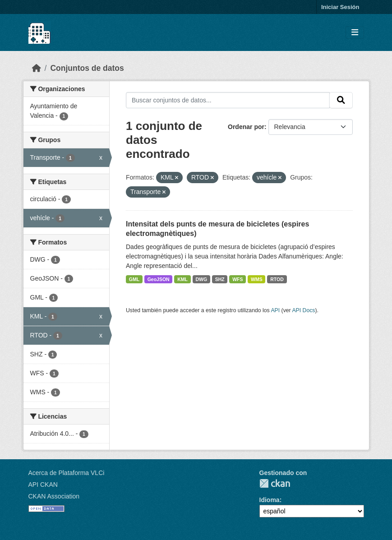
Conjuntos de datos (87, 68)
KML (182, 279)
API (275, 310)
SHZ (220, 279)
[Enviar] (341, 100)
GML (134, 279)
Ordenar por (246, 127)
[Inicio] (37, 68)
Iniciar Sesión (340, 7)
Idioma (270, 500)
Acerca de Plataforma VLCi (67, 473)
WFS (238, 279)
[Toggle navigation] (355, 33)
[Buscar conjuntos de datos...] (228, 100)
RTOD (277, 279)
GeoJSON (159, 279)
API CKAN (43, 485)
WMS (257, 279)
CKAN (275, 483)
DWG (201, 279)
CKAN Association (54, 496)
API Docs (303, 310)
